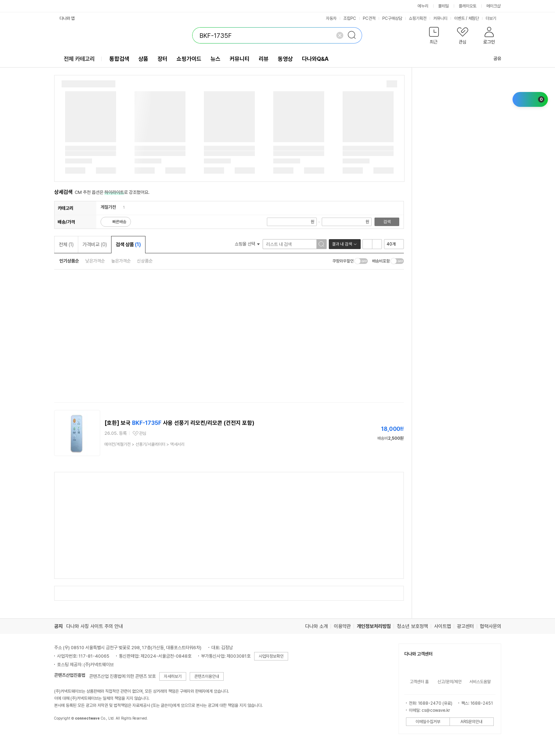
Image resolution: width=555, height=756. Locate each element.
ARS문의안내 (471, 722)
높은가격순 (121, 261)
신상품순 (145, 261)
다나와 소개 (316, 626)
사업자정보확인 (271, 656)
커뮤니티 (440, 18)
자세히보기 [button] (173, 676)
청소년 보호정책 (412, 626)
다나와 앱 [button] (67, 18)
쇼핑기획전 (418, 18)
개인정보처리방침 (374, 626)
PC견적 (369, 18)
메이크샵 (493, 6)
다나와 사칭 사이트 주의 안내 (95, 626)
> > (144, 444)
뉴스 (216, 59)
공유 (493, 59)
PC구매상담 (392, 18)
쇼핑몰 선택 (247, 244)
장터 (162, 59)
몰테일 (444, 6)
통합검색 (119, 59)
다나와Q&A (315, 59)
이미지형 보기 (377, 244)
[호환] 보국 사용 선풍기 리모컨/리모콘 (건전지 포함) (179, 423)
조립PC (350, 18)
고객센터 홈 (419, 682)
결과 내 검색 (342, 244)
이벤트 (459, 18)
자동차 (331, 18)
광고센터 (465, 626)
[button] (434, 37)
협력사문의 (491, 626)
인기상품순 (69, 261)
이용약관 (342, 626)
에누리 (423, 6)
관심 (143, 433)
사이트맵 (442, 626)
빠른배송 (119, 222)
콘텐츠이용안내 (207, 676)
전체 (66, 244)
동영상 (285, 59)
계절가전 (108, 207)
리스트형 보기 (367, 244)
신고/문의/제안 (450, 682)
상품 (143, 59)
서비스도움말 (480, 682)
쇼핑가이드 (189, 59)
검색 (387, 222)
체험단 (474, 18)
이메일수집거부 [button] (428, 722)
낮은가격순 (95, 261)
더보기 (493, 18)
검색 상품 (128, 244)
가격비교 (95, 244)
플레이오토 (468, 6)
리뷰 (264, 59)
